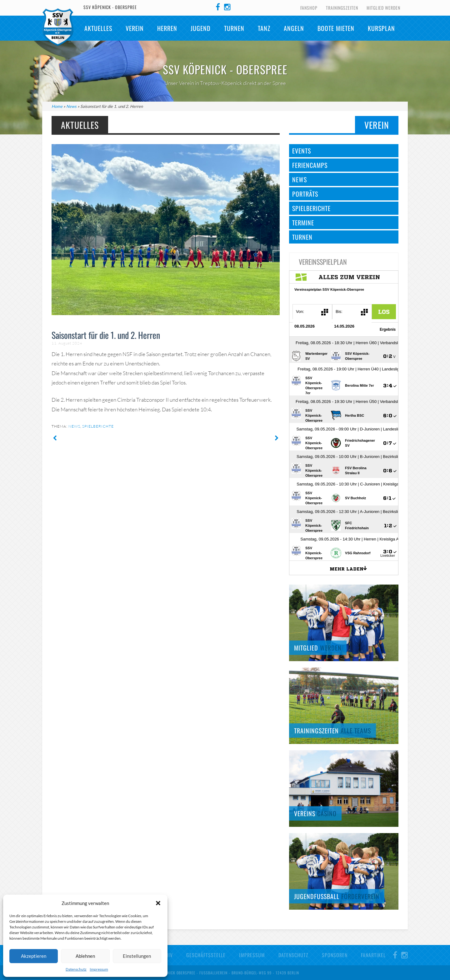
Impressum (99, 969)
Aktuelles (98, 28)
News (71, 106)
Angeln (294, 28)
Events (302, 151)
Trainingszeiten (342, 8)
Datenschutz (76, 969)
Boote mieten (336, 28)
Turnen (234, 28)
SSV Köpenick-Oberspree (58, 27)
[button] (158, 903)
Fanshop (309, 8)
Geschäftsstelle (206, 955)
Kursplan (381, 28)
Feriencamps (310, 165)
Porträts (305, 194)
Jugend (201, 28)
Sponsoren (335, 955)
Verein (135, 28)
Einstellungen (137, 956)
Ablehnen (85, 956)
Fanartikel (373, 955)
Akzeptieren (34, 956)
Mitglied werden (383, 8)
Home (57, 106)
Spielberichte (98, 426)
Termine (303, 223)
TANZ (264, 28)
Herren (167, 28)
